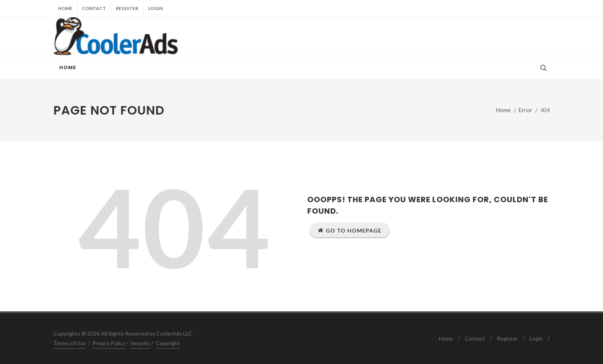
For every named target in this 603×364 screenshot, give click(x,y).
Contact (94, 8)
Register (127, 8)
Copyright (168, 343)
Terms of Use (70, 343)
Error (526, 110)
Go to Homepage (350, 230)
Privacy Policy (109, 343)
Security (140, 343)
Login (155, 8)
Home (65, 8)
